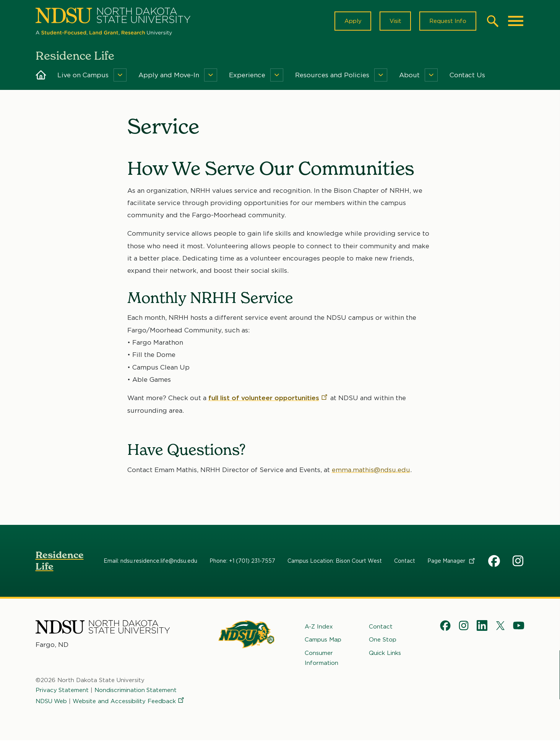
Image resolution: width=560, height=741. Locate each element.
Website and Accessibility (130, 702)
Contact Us (467, 76)
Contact (405, 561)
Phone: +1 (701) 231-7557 (242, 561)
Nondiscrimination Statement (136, 691)
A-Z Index (319, 627)
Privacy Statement (62, 691)
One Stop (383, 640)
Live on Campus (83, 76)
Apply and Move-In (169, 76)
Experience (247, 76)
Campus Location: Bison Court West (335, 561)
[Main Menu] (516, 21)
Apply (352, 21)
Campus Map (323, 640)
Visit (395, 21)
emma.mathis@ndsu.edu (371, 470)
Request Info (448, 21)
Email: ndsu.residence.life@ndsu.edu (150, 561)
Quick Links (385, 653)
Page (452, 561)
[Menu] (120, 76)
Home (41, 76)
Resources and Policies (332, 76)
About (409, 76)
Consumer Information (321, 658)
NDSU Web (52, 702)
